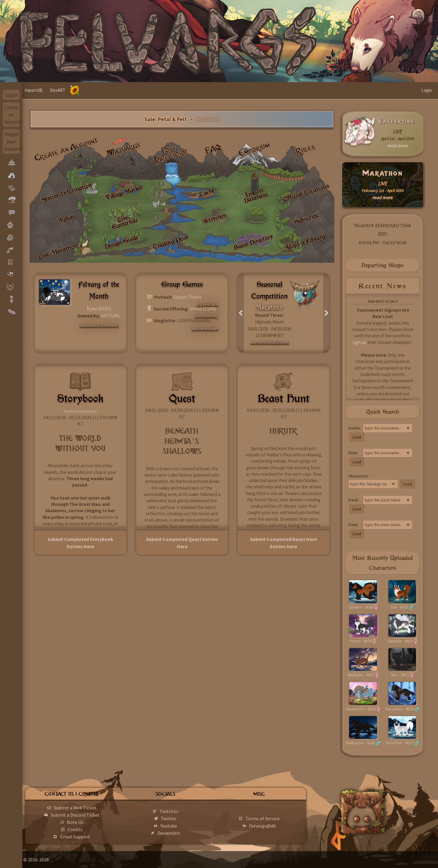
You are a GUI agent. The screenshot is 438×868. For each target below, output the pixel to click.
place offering (206, 316)
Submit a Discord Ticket (94, 815)
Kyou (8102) (99, 308)
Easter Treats (188, 297)
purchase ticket (205, 329)
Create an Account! (12, 114)
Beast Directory (253, 242)
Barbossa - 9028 (360, 743)
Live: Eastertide (125, 222)
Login (427, 90)
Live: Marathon (57, 251)
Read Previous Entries (80, 411)
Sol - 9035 (399, 607)
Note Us (94, 822)
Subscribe (306, 218)
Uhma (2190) (203, 309)
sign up (360, 342)
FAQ (214, 149)
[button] (241, 313)
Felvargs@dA (271, 826)
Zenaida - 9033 (400, 641)
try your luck (208, 304)
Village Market (124, 192)
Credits (94, 829)
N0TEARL (110, 316)
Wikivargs (124, 149)
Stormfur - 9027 (400, 743)
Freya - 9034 (361, 641)
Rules (306, 149)
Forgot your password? (12, 141)
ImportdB (56, 90)
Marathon (383, 173)
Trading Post (170, 242)
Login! (11, 95)
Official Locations (306, 192)
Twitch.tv (183, 811)
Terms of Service (271, 818)
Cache (207, 192)
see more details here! (270, 342)
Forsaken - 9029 (400, 709)
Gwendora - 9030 (361, 709)
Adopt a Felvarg (304, 242)
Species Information (66, 192)
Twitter (183, 818)
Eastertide (397, 121)
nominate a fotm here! (99, 325)
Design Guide (121, 242)
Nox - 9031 (400, 675)
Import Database (256, 195)
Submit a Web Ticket (94, 808)
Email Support (94, 837)
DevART (80, 90)
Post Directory (171, 154)
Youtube (183, 826)
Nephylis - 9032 (361, 675)
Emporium (255, 149)
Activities (214, 218)
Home (34, 90)
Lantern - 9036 (361, 607)
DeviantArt (183, 833)
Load (357, 437)
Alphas (66, 218)
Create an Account (66, 149)
